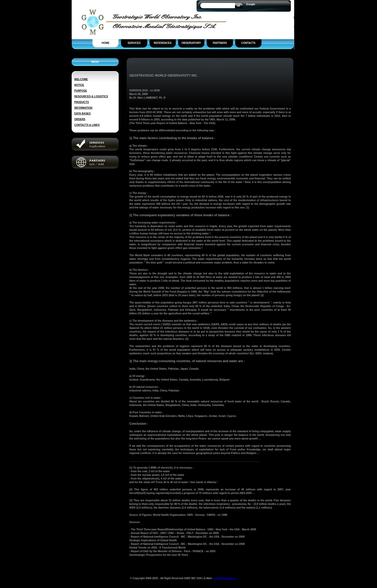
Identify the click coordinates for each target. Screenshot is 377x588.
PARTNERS (220, 43)
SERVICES (134, 43)
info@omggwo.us (225, 578)
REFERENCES (163, 43)
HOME (106, 43)
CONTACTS (248, 43)
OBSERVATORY (191, 43)
